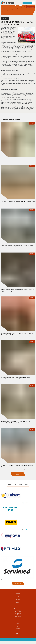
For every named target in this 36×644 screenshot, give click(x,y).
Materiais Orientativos (18, 633)
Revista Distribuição (18, 616)
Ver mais (18, 477)
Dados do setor (18, 609)
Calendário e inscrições (18, 608)
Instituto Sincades (18, 597)
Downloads (18, 631)
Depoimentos (18, 628)
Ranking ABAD (18, 614)
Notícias (18, 626)
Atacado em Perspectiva (18, 611)
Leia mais (10, 162)
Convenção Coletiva (18, 619)
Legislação (18, 620)
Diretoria (18, 599)
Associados (18, 602)
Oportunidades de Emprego (18, 629)
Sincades (18, 596)
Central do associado (27, 3)
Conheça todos (18, 586)
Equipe (18, 600)
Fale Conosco (18, 638)
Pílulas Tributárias (18, 617)
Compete (18, 613)
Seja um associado (30, 7)
